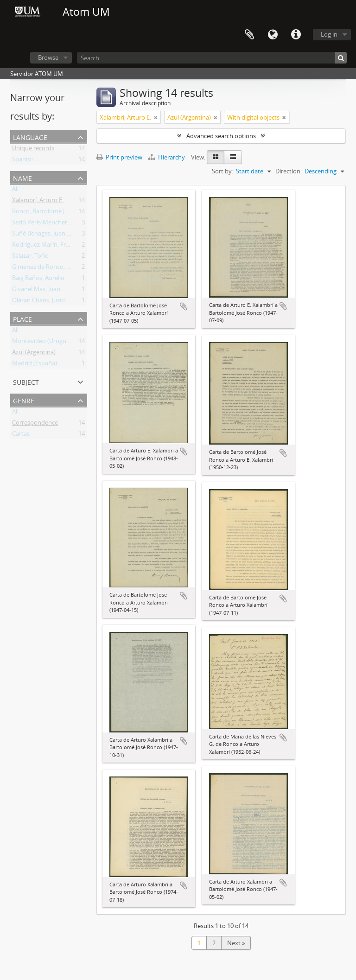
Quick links (296, 35)
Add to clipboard (184, 306)
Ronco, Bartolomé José (43, 213)
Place (22, 318)
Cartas (21, 435)
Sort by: (222, 171)
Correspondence (35, 424)
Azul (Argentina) (34, 354)
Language (273, 35)
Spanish (23, 161)
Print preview (119, 157)
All (15, 191)
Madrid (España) (35, 365)
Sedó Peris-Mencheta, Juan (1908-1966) (65, 224)
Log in (329, 34)
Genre (24, 400)
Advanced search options (221, 136)
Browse (48, 57)
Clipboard (249, 35)
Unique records (33, 150)
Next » (236, 943)
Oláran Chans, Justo (39, 302)
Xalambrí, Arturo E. (38, 202)
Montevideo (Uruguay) (43, 343)
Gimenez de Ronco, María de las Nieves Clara (73, 268)
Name (22, 177)
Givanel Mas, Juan (36, 291)
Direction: (289, 171)
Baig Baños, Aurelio (38, 280)
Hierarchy (167, 157)
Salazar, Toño (30, 257)
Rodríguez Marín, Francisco (49, 246)
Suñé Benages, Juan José (45, 235)
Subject (26, 381)
